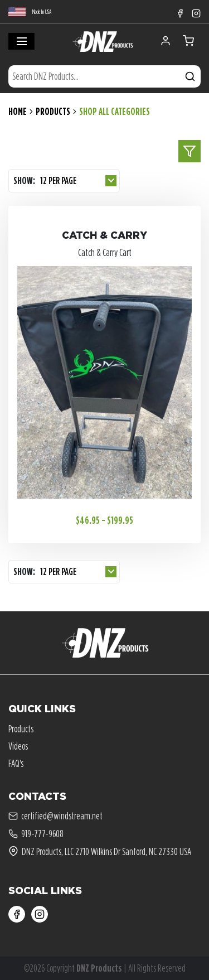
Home (18, 111)
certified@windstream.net (55, 816)
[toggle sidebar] (189, 151)
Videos (18, 746)
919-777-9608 (36, 834)
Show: (24, 180)
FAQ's (16, 763)
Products (53, 111)
